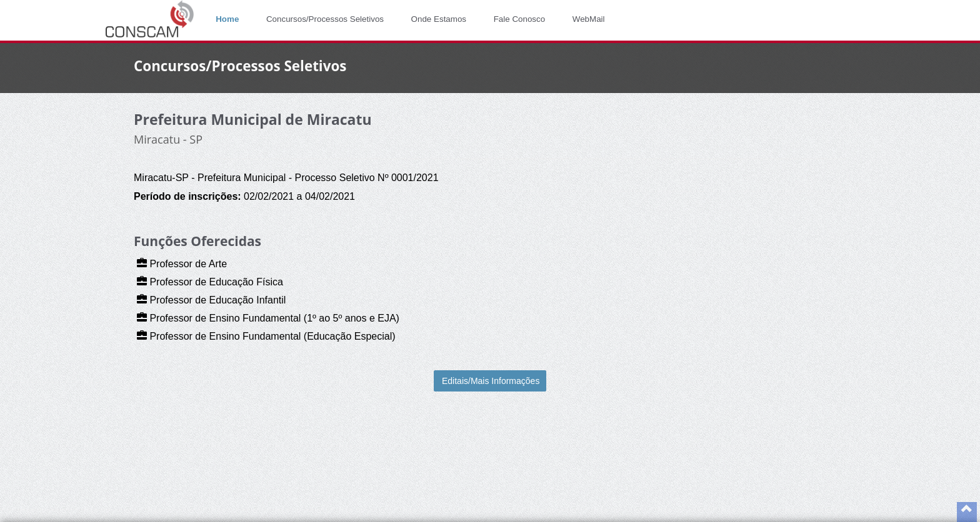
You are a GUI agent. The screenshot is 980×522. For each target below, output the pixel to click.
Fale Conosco (520, 19)
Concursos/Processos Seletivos (325, 19)
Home (227, 19)
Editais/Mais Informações (491, 381)
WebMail (589, 19)
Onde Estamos (439, 19)
